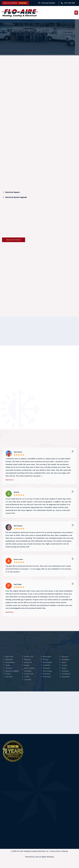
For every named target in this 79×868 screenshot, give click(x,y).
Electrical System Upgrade (16, 197)
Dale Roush (18, 458)
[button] (76, 13)
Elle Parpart (18, 531)
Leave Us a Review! (11, 3)
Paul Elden (18, 590)
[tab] (25, 192)
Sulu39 (16, 498)
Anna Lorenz (19, 565)
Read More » (10, 485)
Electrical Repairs (13, 192)
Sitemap (65, 857)
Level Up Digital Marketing (44, 863)
